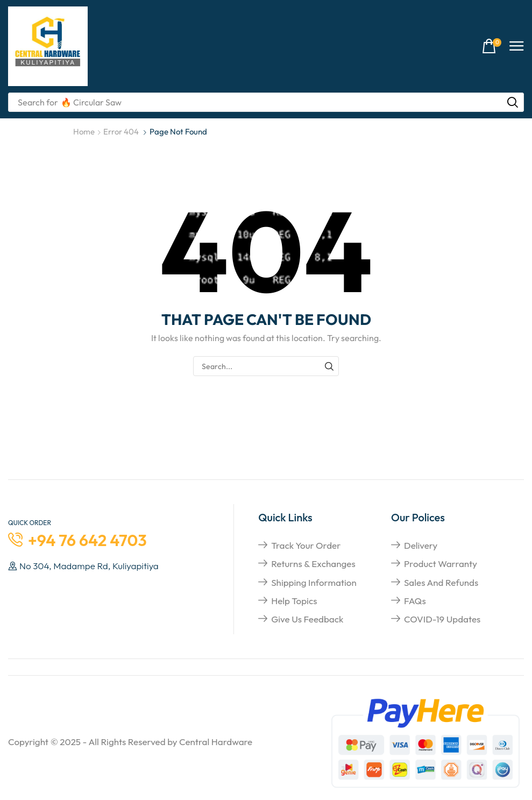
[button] (492, 47)
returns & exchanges (313, 564)
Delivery (421, 545)
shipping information (314, 582)
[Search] (513, 102)
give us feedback (307, 619)
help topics (294, 601)
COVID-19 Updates (442, 619)
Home (84, 132)
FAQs (415, 601)
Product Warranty (441, 564)
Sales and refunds (441, 582)
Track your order (306, 545)
